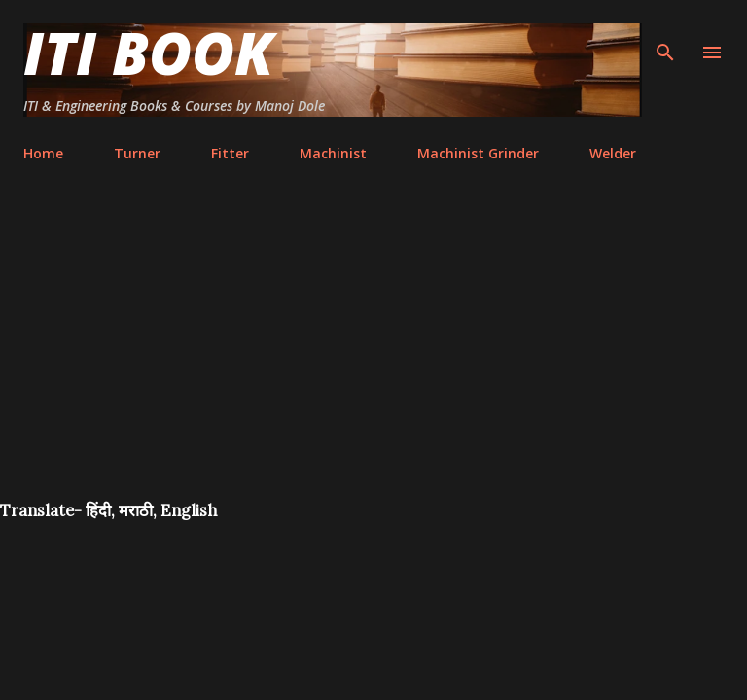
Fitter (230, 153)
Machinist (333, 153)
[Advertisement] (373, 354)
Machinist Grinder (478, 153)
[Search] (665, 35)
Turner (137, 153)
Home (43, 153)
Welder (613, 153)
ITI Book (148, 52)
